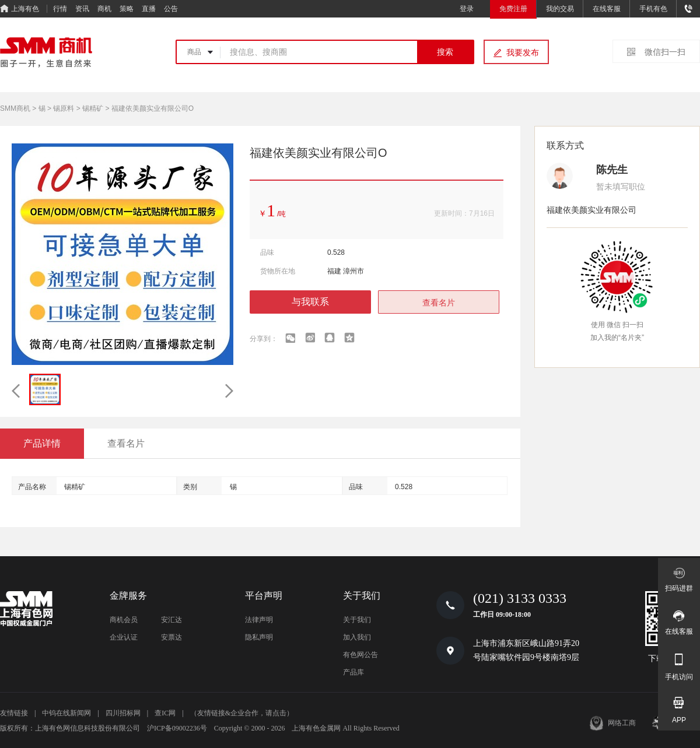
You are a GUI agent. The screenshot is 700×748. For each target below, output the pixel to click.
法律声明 (259, 620)
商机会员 (124, 620)
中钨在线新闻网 (66, 713)
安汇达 (171, 620)
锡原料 (64, 108)
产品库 (353, 672)
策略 (127, 9)
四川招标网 (123, 713)
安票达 (171, 637)
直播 (149, 9)
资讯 (82, 9)
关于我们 (357, 620)
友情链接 (14, 713)
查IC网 (165, 713)
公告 (171, 9)
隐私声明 (259, 637)
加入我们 (357, 637)
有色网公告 (360, 655)
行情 (60, 9)
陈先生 (612, 170)
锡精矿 (93, 108)
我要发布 (523, 52)
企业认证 (124, 637)
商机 (104, 9)
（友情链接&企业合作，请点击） (242, 713)
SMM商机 (15, 108)
